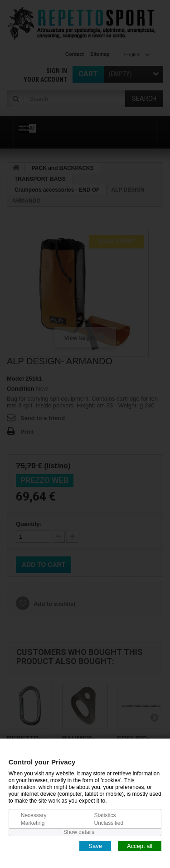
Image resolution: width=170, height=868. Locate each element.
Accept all (140, 846)
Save (95, 846)
